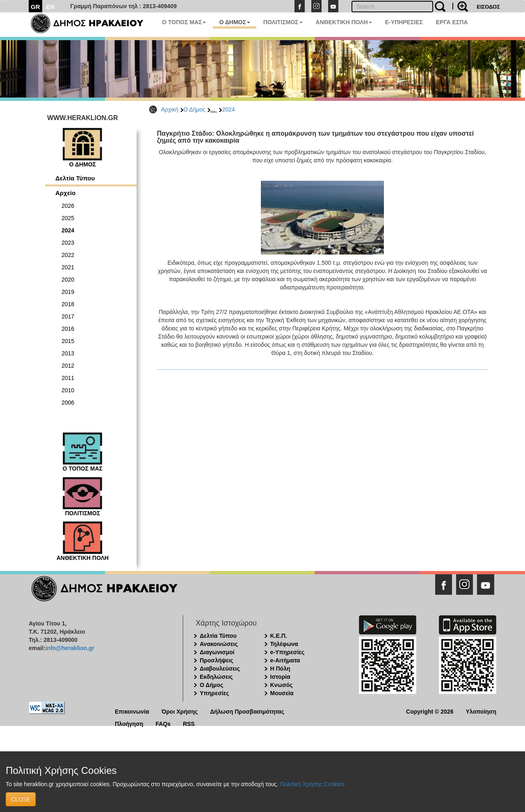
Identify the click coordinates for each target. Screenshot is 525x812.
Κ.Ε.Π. (279, 636)
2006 (68, 403)
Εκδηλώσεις (216, 677)
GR (35, 7)
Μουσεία (282, 693)
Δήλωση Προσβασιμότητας (247, 711)
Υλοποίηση (481, 711)
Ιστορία (280, 677)
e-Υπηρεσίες (288, 652)
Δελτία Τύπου (75, 178)
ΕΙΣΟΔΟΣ (488, 7)
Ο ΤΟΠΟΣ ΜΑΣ (184, 22)
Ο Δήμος (194, 109)
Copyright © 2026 (430, 711)
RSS (189, 723)
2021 (68, 267)
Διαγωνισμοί (217, 652)
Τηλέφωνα (284, 644)
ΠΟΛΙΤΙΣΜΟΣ (283, 22)
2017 (68, 316)
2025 (68, 218)
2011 (68, 378)
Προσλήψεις (217, 660)
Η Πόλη (280, 669)
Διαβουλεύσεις (220, 669)
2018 (68, 304)
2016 (68, 329)
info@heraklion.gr (70, 648)
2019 (68, 292)
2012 (68, 366)
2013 (68, 353)
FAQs (163, 723)
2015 (68, 341)
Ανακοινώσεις (219, 644)
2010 (68, 390)
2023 (68, 243)
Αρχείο (65, 193)
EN (51, 7)
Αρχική (170, 109)
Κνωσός (282, 685)
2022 (68, 255)
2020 (68, 280)
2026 (68, 206)
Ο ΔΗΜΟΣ (234, 22)
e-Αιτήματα (285, 660)
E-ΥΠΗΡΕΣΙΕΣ (404, 22)
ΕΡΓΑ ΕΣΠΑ (452, 22)
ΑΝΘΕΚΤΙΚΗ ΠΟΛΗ (344, 22)
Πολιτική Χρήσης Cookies (312, 784)
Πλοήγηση (129, 723)
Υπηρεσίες (214, 693)
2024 (228, 109)
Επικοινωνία (132, 711)
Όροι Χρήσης (180, 711)
